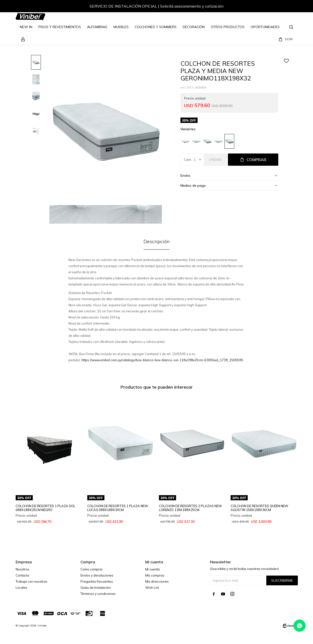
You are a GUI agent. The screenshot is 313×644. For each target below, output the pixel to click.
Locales (22, 588)
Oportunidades (265, 27)
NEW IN (26, 27)
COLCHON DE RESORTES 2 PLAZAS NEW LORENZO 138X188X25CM (190, 508)
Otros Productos (228, 27)
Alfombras (97, 27)
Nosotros (22, 569)
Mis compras (155, 575)
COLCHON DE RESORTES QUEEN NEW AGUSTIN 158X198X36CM (259, 508)
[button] (289, 7)
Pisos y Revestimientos (60, 27)
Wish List (152, 588)
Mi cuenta (152, 569)
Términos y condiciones (98, 594)
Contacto (22, 575)
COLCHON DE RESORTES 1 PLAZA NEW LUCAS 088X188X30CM (118, 508)
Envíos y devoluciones (97, 575)
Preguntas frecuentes (97, 581)
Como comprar (92, 569)
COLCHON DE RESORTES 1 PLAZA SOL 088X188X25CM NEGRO (45, 508)
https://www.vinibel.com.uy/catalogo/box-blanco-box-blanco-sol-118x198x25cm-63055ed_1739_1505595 (162, 360)
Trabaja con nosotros (32, 581)
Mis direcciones (157, 581)
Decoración (194, 27)
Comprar (256, 160)
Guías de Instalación (96, 588)
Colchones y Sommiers (156, 27)
